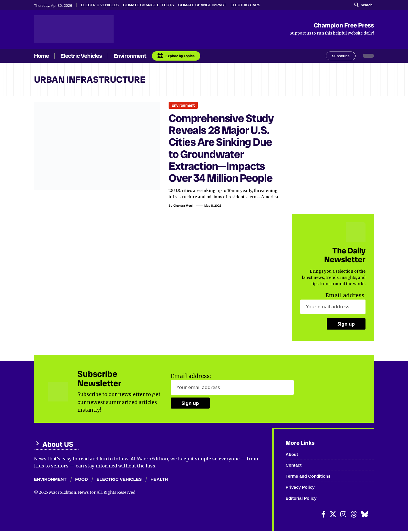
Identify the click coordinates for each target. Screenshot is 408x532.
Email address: (333, 303)
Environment (184, 105)
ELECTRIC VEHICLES (100, 5)
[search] (363, 5)
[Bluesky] (365, 515)
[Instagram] (343, 515)
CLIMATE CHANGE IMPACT (202, 5)
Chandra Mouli (183, 205)
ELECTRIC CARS (245, 5)
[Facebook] (323, 515)
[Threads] (354, 515)
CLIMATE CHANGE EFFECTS (148, 5)
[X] (333, 515)
